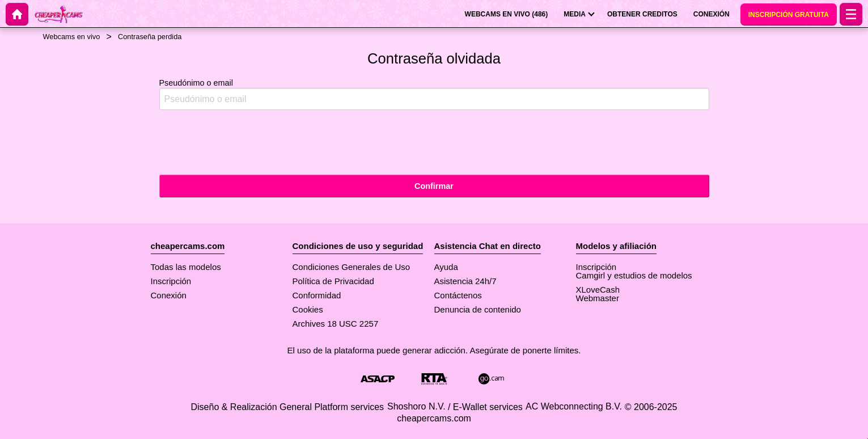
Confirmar (434, 186)
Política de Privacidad (333, 281)
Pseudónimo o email (434, 94)
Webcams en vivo (72, 37)
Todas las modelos (186, 267)
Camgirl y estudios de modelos (634, 275)
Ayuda (446, 267)
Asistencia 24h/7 (465, 281)
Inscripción (171, 281)
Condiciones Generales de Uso (352, 267)
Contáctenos (458, 295)
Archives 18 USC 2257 (336, 324)
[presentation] (245, 141)
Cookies (308, 309)
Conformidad (317, 295)
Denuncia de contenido (478, 309)
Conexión (169, 295)
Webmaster (598, 298)
